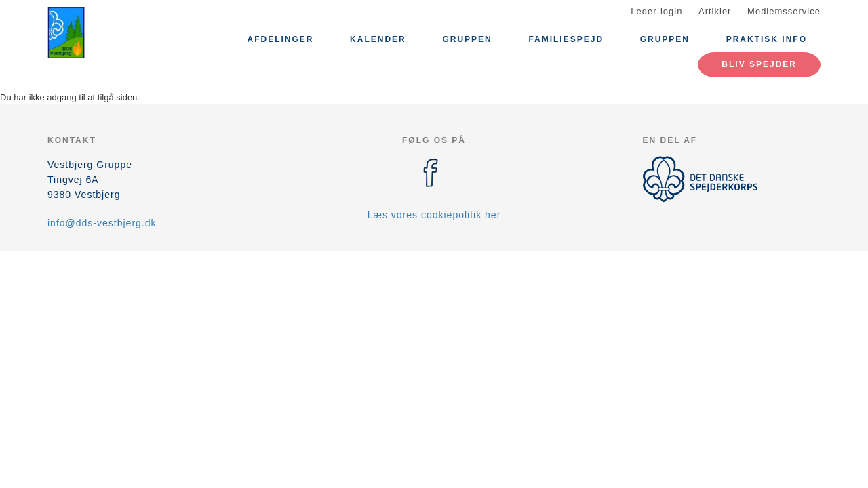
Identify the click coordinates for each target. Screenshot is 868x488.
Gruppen (467, 39)
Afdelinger (280, 39)
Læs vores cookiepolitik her (434, 215)
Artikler (715, 11)
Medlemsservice (784, 11)
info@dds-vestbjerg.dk (102, 223)
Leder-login (656, 11)
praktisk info (767, 39)
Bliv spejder (759, 64)
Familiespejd (566, 39)
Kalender (378, 39)
